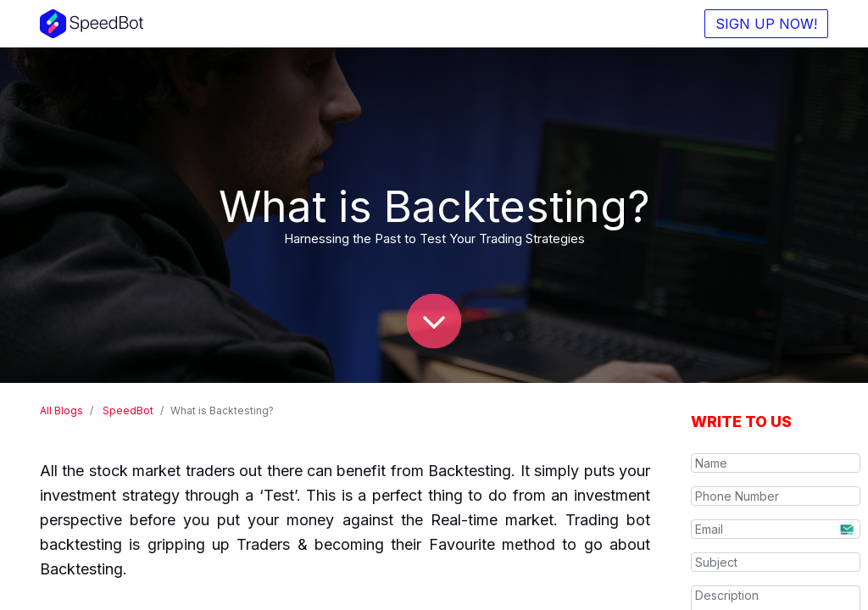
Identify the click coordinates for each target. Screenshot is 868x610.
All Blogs (61, 410)
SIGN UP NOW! (766, 24)
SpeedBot (128, 410)
